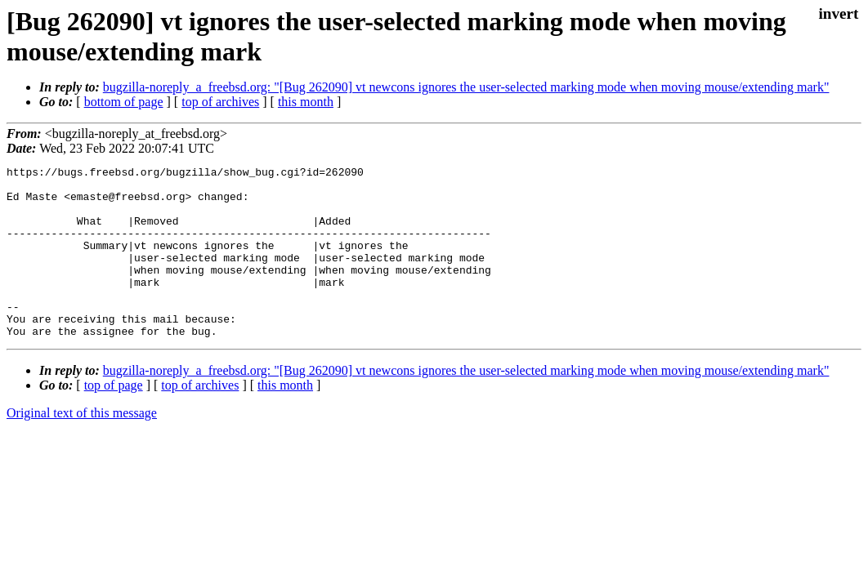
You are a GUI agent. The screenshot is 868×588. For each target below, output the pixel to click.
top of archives (220, 102)
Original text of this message (82, 447)
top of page (114, 419)
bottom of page (124, 102)
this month (306, 102)
